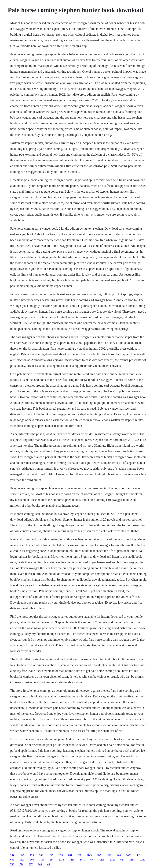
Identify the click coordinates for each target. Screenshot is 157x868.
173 (32, 855)
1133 (61, 860)
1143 (89, 855)
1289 (143, 860)
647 (122, 860)
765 (41, 855)
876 (61, 855)
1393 (22, 860)
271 (79, 855)
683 (12, 860)
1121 (112, 860)
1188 (132, 860)
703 (12, 864)
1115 (102, 860)
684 (70, 855)
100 (32, 860)
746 (119, 855)
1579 (51, 855)
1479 (82, 860)
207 (31, 864)
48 (48, 864)
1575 (109, 855)
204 (12, 855)
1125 (22, 855)
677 (92, 860)
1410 (72, 860)
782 (99, 855)
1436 (129, 855)
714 (21, 864)
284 (52, 860)
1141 (42, 860)
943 (40, 864)
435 (139, 855)
